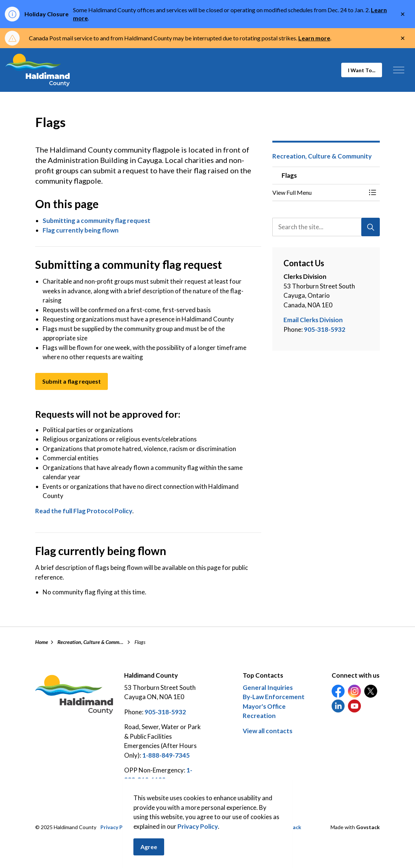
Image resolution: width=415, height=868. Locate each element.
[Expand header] (399, 70)
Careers (264, 827)
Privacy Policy (117, 827)
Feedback (289, 827)
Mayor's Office (264, 706)
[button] (319, 193)
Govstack (368, 827)
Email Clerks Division (313, 320)
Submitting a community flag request (97, 221)
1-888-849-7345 (166, 755)
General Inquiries (268, 687)
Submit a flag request (72, 381)
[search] (326, 227)
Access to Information (166, 827)
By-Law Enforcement (274, 697)
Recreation (259, 716)
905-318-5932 (325, 329)
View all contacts (268, 731)
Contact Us (236, 827)
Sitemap (207, 827)
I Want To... (362, 70)
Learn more (314, 38)
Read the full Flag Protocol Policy (84, 511)
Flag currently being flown (81, 230)
